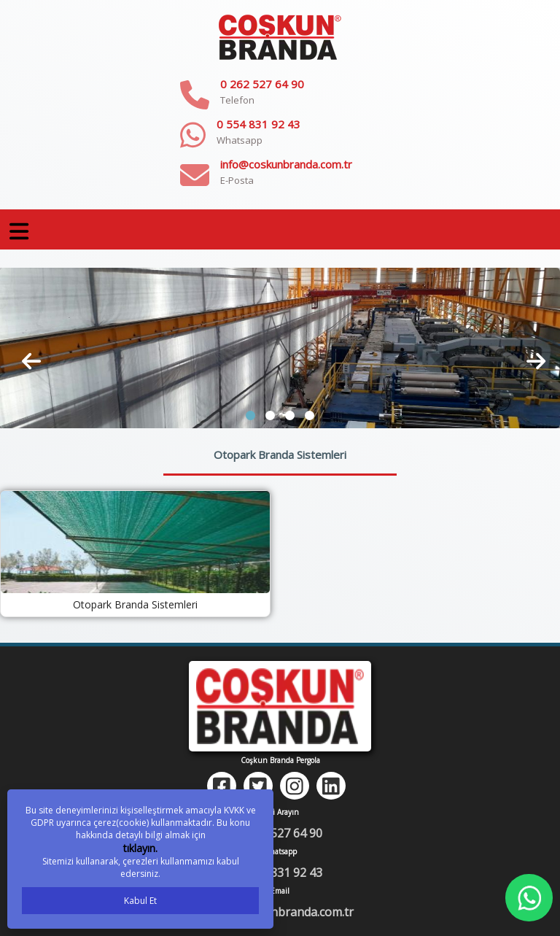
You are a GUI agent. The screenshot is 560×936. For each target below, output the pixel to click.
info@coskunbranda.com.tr (286, 164)
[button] (250, 415)
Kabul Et (140, 901)
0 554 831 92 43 (258, 124)
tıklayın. (140, 848)
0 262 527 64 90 (262, 84)
